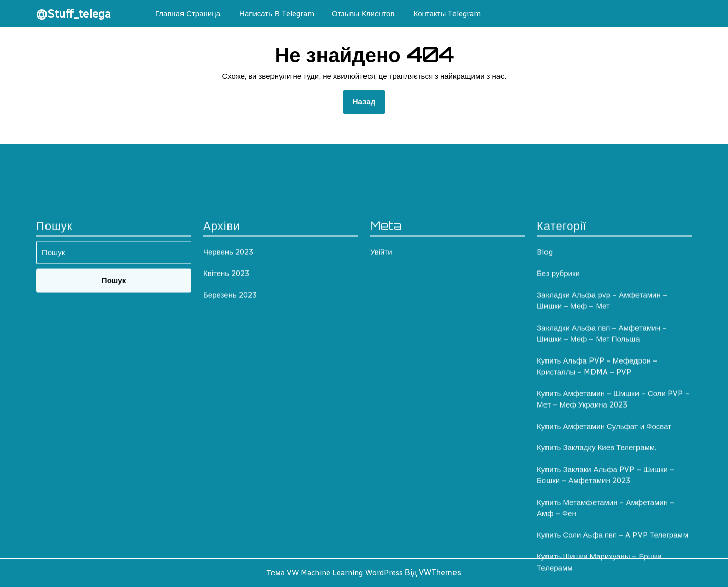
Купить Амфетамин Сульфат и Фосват (604, 536)
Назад (369, 101)
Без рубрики (558, 384)
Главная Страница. (189, 14)
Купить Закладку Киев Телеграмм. (597, 558)
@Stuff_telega (74, 14)
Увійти (381, 362)
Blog (545, 362)
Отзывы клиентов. (364, 14)
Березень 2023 (230, 405)
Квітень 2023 (226, 384)
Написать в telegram (277, 14)
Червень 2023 (228, 362)
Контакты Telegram (447, 14)
